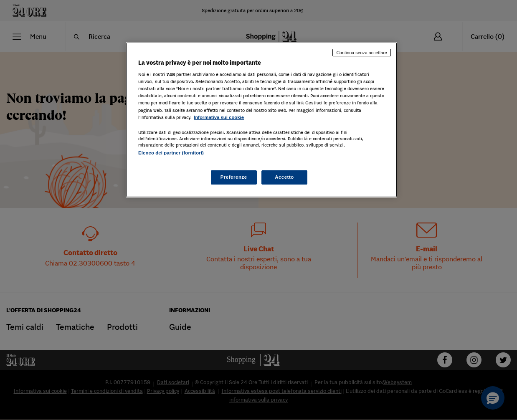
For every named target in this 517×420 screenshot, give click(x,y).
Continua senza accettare (362, 53)
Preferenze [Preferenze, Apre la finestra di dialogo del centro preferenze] (234, 177)
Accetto (284, 177)
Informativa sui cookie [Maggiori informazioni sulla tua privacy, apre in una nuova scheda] (219, 117)
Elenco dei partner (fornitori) (171, 153)
